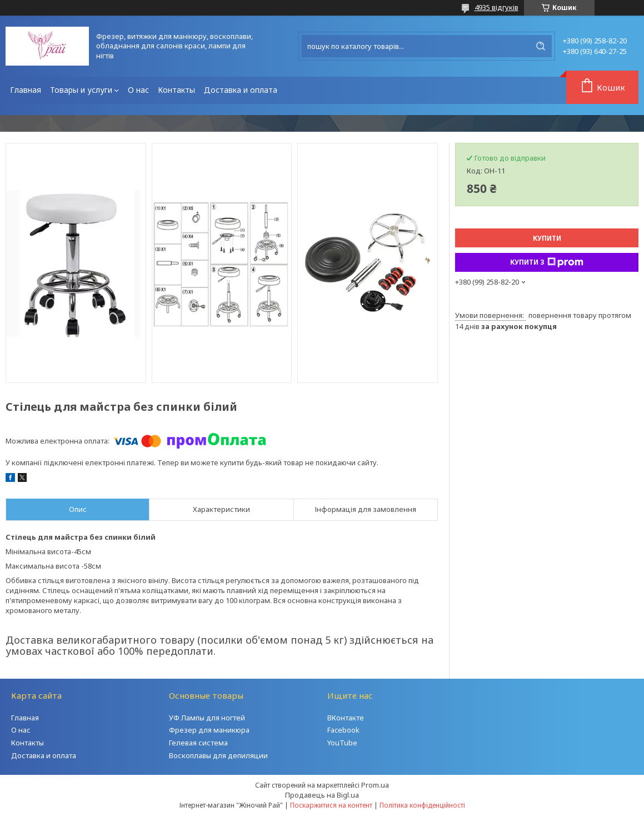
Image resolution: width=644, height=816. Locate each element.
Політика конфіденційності (422, 805)
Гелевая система (198, 743)
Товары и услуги (81, 90)
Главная (26, 90)
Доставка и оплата (241, 90)
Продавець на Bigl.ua (322, 795)
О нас (138, 90)
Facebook (343, 730)
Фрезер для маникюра (209, 730)
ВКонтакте (346, 718)
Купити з (547, 262)
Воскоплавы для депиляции (218, 755)
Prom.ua (375, 785)
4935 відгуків (496, 7)
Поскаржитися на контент (331, 805)
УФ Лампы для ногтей (207, 718)
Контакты (176, 90)
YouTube (342, 743)
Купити (547, 238)
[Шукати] (541, 46)
